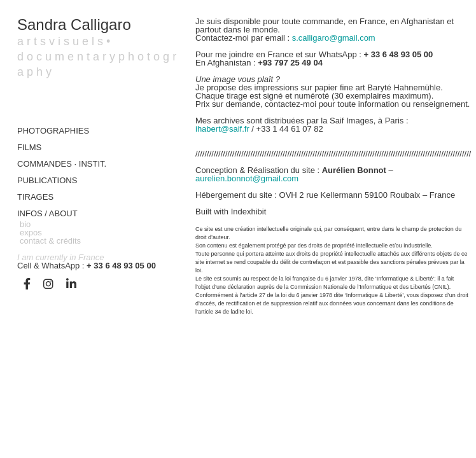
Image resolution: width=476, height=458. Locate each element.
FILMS (29, 147)
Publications (47, 180)
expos (31, 232)
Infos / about (47, 213)
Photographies (53, 131)
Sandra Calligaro (74, 24)
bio (25, 224)
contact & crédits (50, 241)
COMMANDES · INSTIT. (62, 164)
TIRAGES (35, 197)
